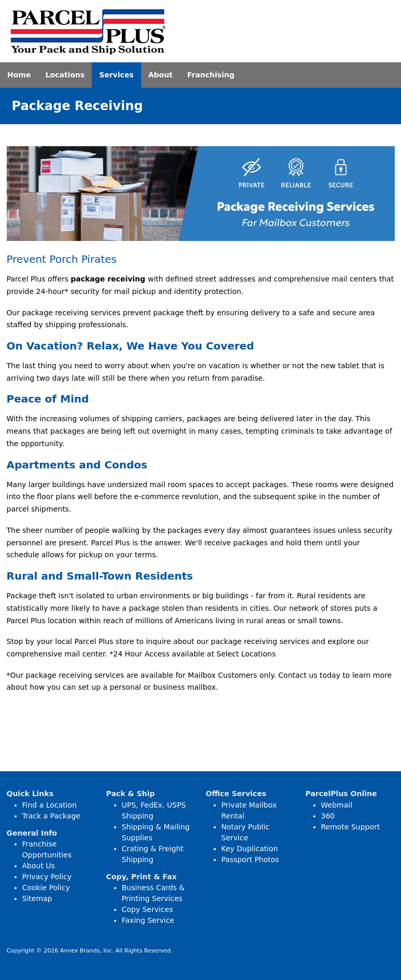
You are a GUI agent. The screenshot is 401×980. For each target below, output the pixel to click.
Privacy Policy (47, 877)
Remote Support (351, 827)
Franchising (211, 75)
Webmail (337, 805)
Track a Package (51, 816)
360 (328, 816)
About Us (39, 866)
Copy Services (148, 909)
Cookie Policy (46, 888)
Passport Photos (250, 860)
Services (116, 75)
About (161, 75)
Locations (65, 75)
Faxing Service (148, 920)
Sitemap (37, 898)
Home (19, 75)
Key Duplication (250, 849)
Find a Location (50, 805)
